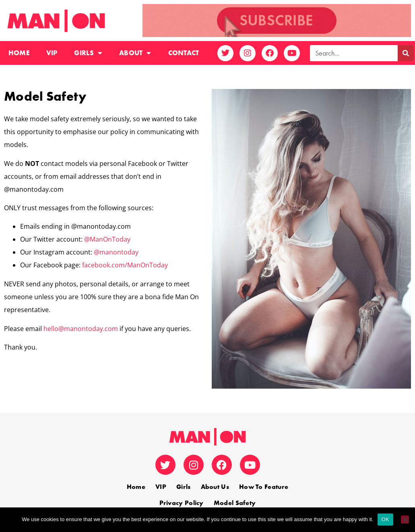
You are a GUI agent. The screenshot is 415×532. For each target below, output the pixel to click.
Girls (88, 53)
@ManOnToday (107, 239)
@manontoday (116, 252)
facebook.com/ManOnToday (125, 265)
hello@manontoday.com (81, 329)
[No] (405, 520)
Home (19, 53)
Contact (184, 53)
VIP (52, 53)
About (135, 53)
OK (385, 519)
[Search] (406, 53)
